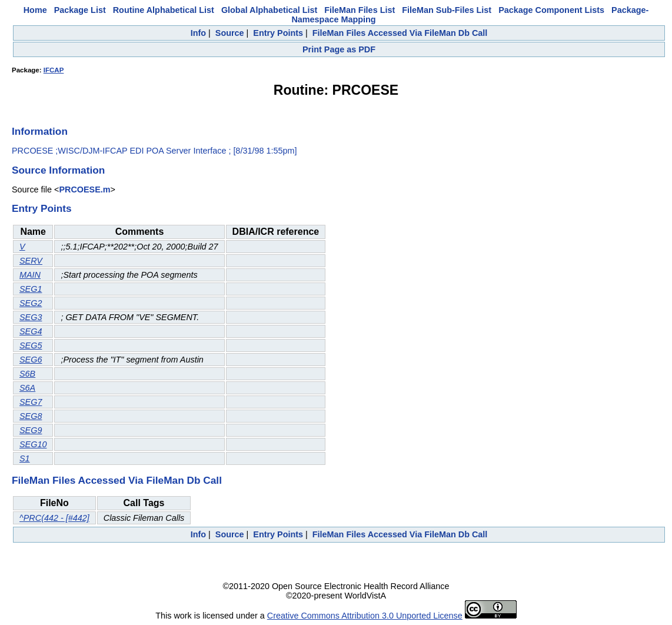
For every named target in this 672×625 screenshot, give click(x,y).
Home (35, 10)
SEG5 (31, 345)
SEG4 (31, 331)
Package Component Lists (551, 10)
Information (40, 131)
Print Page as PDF (339, 49)
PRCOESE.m (84, 190)
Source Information (58, 170)
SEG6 (31, 360)
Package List (80, 10)
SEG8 (31, 416)
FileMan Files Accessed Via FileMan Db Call (400, 33)
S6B (27, 374)
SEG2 (31, 303)
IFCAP (54, 70)
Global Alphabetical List (269, 10)
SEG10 (33, 444)
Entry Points (278, 33)
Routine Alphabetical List (164, 10)
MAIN (30, 275)
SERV (31, 261)
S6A (27, 388)
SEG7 (31, 402)
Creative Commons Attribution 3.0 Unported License (365, 616)
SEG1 (31, 289)
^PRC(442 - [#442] (54, 518)
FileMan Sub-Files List (447, 10)
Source (230, 33)
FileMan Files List (360, 10)
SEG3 (31, 317)
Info (198, 33)
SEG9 (31, 430)
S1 (25, 458)
